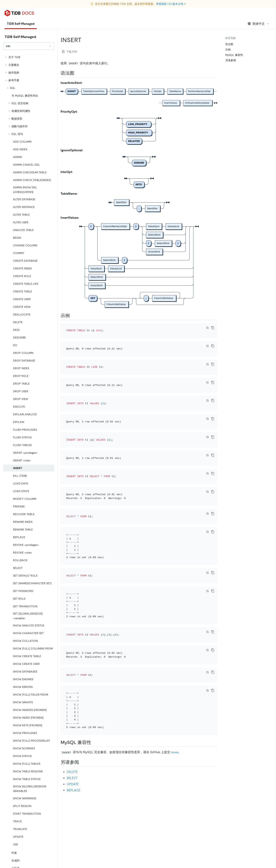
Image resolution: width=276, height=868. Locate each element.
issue (175, 658)
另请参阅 (231, 60)
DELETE (72, 678)
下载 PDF (70, 52)
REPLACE (73, 696)
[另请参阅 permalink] (82, 668)
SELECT (72, 684)
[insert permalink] (85, 40)
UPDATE (73, 690)
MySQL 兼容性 (234, 55)
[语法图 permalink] (77, 73)
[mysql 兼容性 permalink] (94, 649)
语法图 (229, 44)
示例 (228, 50)
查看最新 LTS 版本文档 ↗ (171, 4)
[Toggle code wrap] (207, 328)
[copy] (213, 328)
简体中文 (258, 24)
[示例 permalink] (73, 316)
